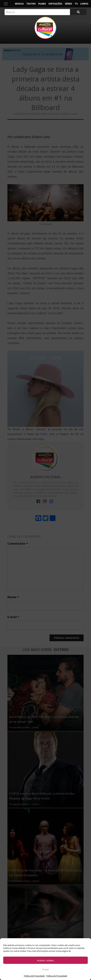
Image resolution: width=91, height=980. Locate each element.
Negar (46, 969)
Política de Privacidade (34, 976)
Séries (68, 4)
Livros (84, 4)
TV (76, 4)
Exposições (55, 4)
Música (19, 4)
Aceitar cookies (45, 960)
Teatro (31, 4)
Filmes (42, 4)
